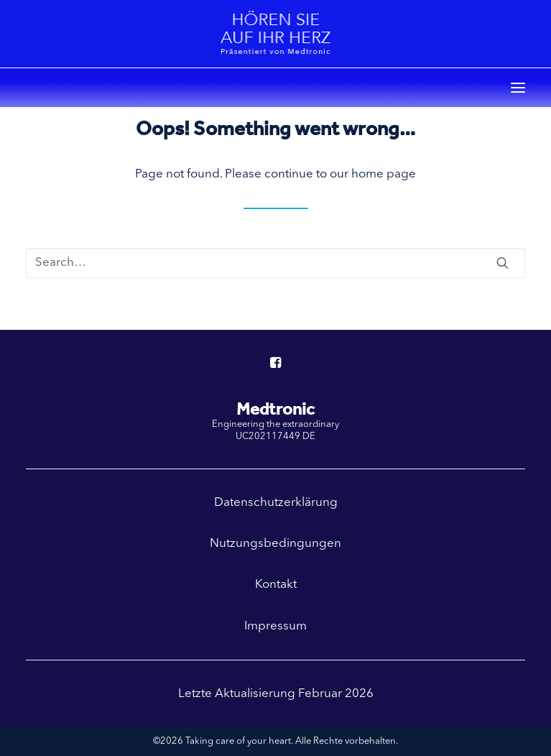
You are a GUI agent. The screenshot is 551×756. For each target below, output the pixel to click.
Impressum (275, 626)
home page (384, 174)
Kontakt (276, 585)
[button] (518, 88)
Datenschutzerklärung (276, 503)
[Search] (275, 263)
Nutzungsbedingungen (275, 544)
